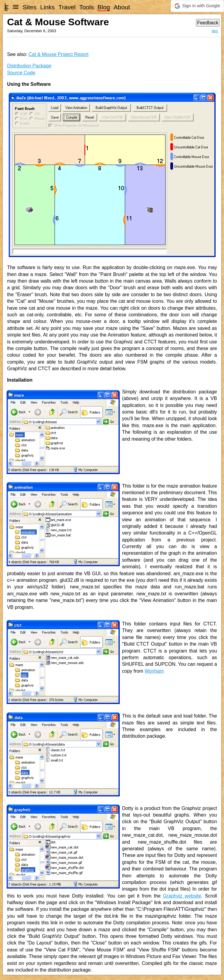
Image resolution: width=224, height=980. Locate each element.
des (215, 31)
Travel (67, 7)
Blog (104, 7)
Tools (87, 7)
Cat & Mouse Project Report (59, 54)
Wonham (154, 671)
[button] (197, 6)
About (122, 7)
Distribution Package (29, 66)
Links (47, 7)
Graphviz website (182, 896)
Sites (30, 7)
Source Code (21, 73)
